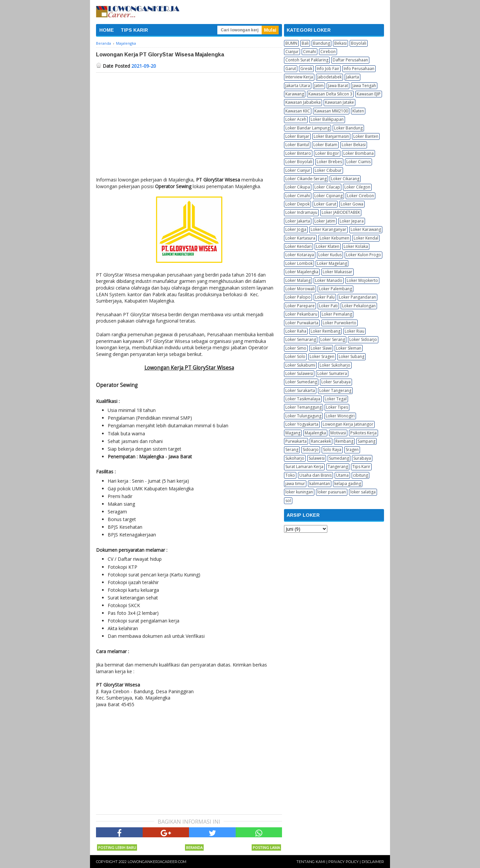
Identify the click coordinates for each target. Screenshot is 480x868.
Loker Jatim (325, 221)
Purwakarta (296, 441)
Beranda (194, 847)
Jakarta (352, 77)
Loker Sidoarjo (363, 339)
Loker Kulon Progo (363, 255)
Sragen (352, 450)
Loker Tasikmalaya (303, 399)
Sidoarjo (311, 450)
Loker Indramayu (301, 212)
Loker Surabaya (336, 382)
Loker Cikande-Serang (306, 179)
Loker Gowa (352, 204)
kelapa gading (348, 484)
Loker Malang (298, 280)
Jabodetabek (329, 77)
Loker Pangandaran (357, 297)
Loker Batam (325, 145)
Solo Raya (332, 450)
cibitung (360, 475)
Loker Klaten (328, 246)
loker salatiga (363, 492)
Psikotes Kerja (363, 433)
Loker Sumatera (332, 373)
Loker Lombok (299, 263)
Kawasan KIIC (298, 111)
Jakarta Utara (298, 86)
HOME (107, 30)
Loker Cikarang (345, 179)
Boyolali (359, 43)
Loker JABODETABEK (341, 212)
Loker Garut (325, 204)
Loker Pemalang (337, 314)
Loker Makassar (337, 272)
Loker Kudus (330, 255)
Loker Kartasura (300, 238)
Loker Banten (366, 136)
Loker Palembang (335, 289)
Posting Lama (266, 847)
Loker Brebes (329, 162)
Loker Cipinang (328, 196)
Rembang (344, 441)
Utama (342, 475)
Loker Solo (295, 356)
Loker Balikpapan (327, 119)
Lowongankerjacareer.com (157, 862)
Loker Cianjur (298, 170)
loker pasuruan (332, 492)
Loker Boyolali (299, 162)
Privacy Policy (343, 862)
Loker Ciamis (358, 162)
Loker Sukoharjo (335, 365)
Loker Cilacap (327, 187)
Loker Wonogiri (340, 416)
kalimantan (320, 484)
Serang (292, 450)
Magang (293, 433)
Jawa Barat (338, 86)
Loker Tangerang (335, 390)
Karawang (295, 94)
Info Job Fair (328, 69)
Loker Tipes (337, 407)
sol (288, 501)
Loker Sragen (322, 356)
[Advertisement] (189, 123)
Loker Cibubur (328, 170)
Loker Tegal (336, 399)
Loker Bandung (348, 128)
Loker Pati (328, 306)
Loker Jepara (352, 221)
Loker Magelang (332, 263)
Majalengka (315, 433)
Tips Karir (361, 467)
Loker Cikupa (298, 187)
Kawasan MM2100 (331, 111)
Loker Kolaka (356, 246)
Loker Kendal (366, 238)
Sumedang (339, 458)
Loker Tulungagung (303, 416)
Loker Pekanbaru (301, 314)
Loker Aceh (296, 119)
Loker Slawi (321, 348)
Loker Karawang (366, 229)
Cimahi (309, 52)
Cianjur (292, 52)
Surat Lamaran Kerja (304, 467)
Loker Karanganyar (328, 229)
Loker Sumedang (301, 382)
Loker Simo (296, 348)
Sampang (366, 441)
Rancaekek (321, 441)
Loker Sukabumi (300, 365)
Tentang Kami (311, 862)
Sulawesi (317, 458)
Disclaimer (373, 862)
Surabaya (362, 458)
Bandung (321, 43)
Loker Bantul (297, 145)
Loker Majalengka (302, 272)
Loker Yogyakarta (302, 424)
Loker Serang (333, 339)
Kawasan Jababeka (303, 102)
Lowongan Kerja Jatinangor (348, 424)
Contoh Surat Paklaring (307, 60)
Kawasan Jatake (339, 102)
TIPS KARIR (134, 30)
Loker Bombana (358, 153)
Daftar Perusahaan (350, 60)
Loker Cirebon (360, 196)
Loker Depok (297, 204)
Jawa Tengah (364, 86)
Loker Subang (351, 356)
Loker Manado (329, 280)
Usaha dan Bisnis (315, 475)
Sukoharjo (295, 458)
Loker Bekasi (354, 145)
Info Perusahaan (359, 69)
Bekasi (340, 43)
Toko (290, 475)
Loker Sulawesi (299, 373)
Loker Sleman (349, 348)
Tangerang (338, 467)
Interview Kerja (299, 77)
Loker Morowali (300, 289)
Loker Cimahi (298, 196)
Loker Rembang (325, 331)
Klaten (358, 111)
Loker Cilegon (357, 187)
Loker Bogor (327, 153)
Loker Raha (296, 331)
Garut (291, 69)
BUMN (291, 43)
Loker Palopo (298, 297)
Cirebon (328, 52)
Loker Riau (354, 331)
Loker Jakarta (298, 221)
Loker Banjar (297, 136)
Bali (305, 43)
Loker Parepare (300, 306)
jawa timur (295, 484)
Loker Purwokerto (339, 323)
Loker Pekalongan (359, 306)
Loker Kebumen (334, 238)
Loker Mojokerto (362, 280)
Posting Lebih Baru (117, 847)
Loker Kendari (298, 246)
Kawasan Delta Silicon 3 (330, 94)
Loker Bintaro (298, 153)
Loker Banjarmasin (331, 136)
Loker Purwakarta (302, 323)
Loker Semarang (301, 339)
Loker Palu (325, 297)
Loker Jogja (296, 229)
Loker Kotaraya (300, 255)
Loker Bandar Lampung (307, 128)
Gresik (306, 69)
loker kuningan (299, 492)
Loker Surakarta (300, 390)
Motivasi (338, 433)
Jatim (319, 86)
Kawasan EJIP (369, 94)
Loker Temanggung (303, 407)
